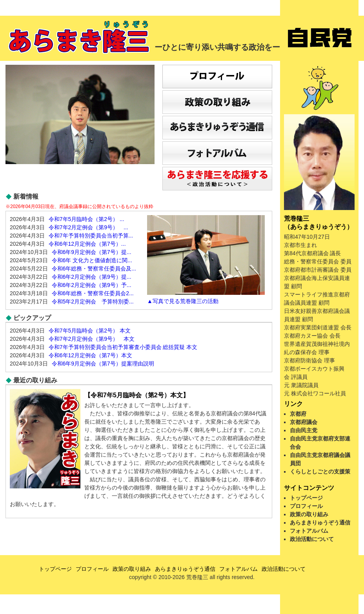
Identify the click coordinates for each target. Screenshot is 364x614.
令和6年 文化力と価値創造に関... (92, 260)
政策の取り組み (309, 514)
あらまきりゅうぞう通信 (320, 523)
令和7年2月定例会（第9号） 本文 (92, 339)
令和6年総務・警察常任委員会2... (93, 293)
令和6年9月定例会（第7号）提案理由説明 (103, 364)
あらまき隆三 (80, 37)
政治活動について (312, 539)
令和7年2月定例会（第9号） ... (88, 227)
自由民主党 (304, 430)
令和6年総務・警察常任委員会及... (94, 269)
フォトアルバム (309, 531)
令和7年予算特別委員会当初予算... (91, 236)
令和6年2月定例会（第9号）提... (92, 277)
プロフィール (306, 506)
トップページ (306, 498)
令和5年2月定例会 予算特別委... (93, 302)
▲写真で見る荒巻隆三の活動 (183, 301)
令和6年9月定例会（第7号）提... (92, 252)
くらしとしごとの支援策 (320, 471)
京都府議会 (304, 422)
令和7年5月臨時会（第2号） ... (86, 219)
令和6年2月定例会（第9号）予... (92, 285)
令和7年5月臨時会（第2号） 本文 (90, 331)
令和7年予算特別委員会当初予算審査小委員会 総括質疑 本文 (123, 347)
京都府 (298, 414)
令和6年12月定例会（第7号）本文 (90, 355)
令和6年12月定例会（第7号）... (87, 244)
